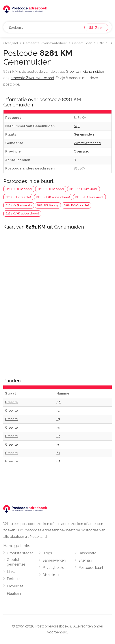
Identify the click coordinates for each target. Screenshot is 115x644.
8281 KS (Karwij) (48, 205)
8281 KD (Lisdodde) (51, 189)
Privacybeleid (53, 568)
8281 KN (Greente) (18, 197)
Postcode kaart (91, 568)
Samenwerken (54, 560)
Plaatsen (14, 593)
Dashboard (87, 553)
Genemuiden (82, 43)
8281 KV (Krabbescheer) (22, 213)
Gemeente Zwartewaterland (45, 43)
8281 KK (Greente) (76, 205)
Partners (14, 579)
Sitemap (85, 560)
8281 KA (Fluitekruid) (83, 189)
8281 (101, 43)
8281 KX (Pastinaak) (19, 205)
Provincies (15, 586)
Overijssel (11, 43)
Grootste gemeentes (16, 562)
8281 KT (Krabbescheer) (53, 197)
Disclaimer (51, 575)
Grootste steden (20, 553)
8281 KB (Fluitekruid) (89, 197)
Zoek (96, 28)
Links (11, 572)
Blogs (47, 553)
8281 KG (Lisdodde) (19, 189)
